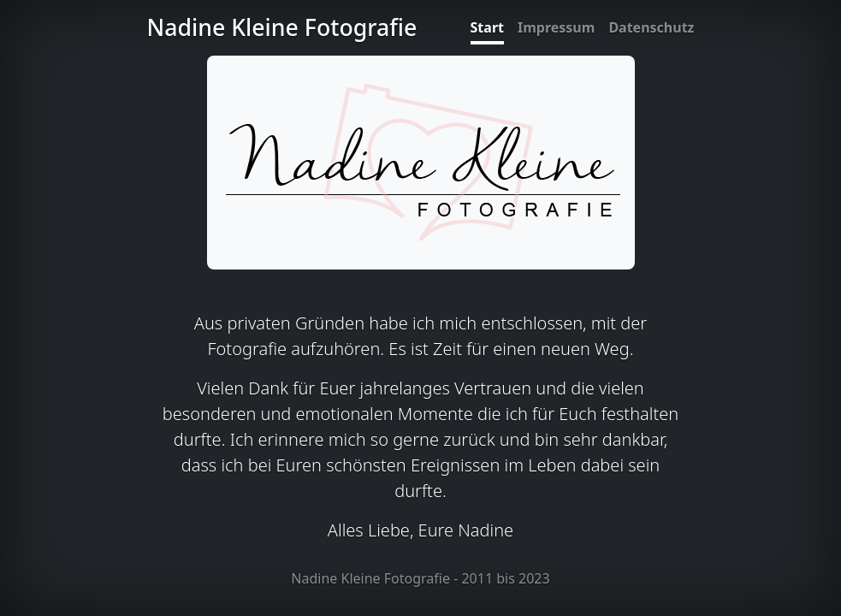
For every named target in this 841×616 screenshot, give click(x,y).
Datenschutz (651, 27)
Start (487, 27)
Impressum (556, 27)
